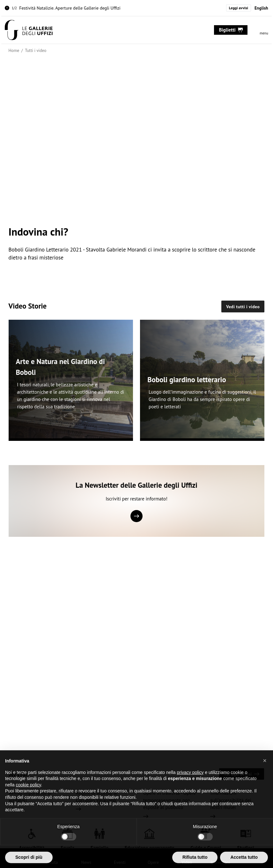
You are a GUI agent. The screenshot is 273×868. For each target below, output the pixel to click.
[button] (265, 768)
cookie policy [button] (28, 792)
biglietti (231, 30)
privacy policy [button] (190, 780)
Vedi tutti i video (243, 307)
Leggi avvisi (239, 8)
